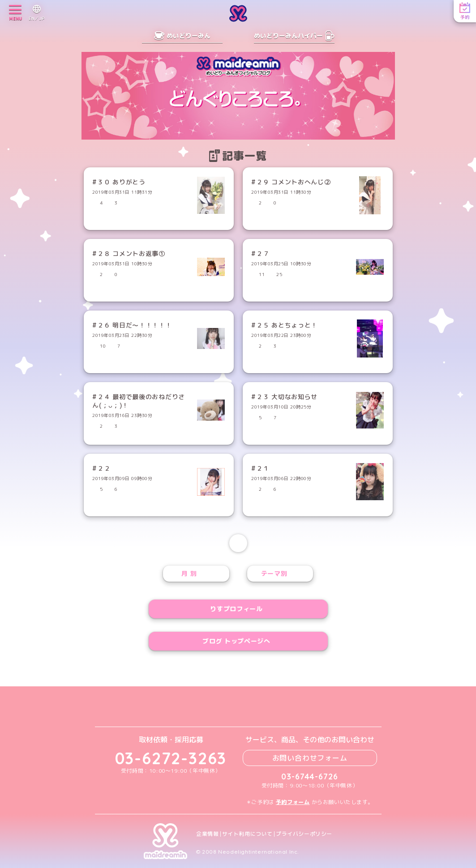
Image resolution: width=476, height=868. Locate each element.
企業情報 (207, 834)
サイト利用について (247, 834)
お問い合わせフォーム (310, 758)
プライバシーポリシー (304, 834)
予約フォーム (293, 802)
